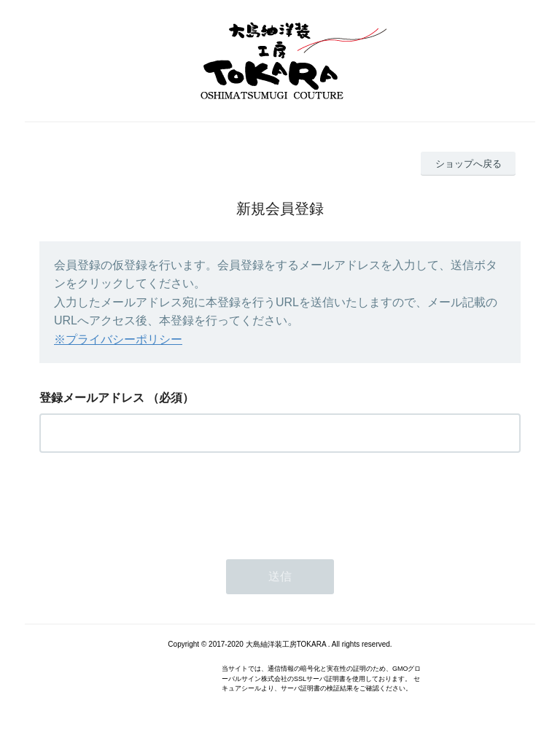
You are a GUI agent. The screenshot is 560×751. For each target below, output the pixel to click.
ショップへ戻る (468, 164)
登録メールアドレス (92, 398)
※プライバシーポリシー (118, 339)
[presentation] (150, 502)
